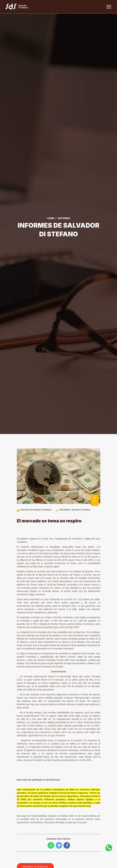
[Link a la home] (19, 7)
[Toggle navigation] (109, 7)
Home (51, 218)
